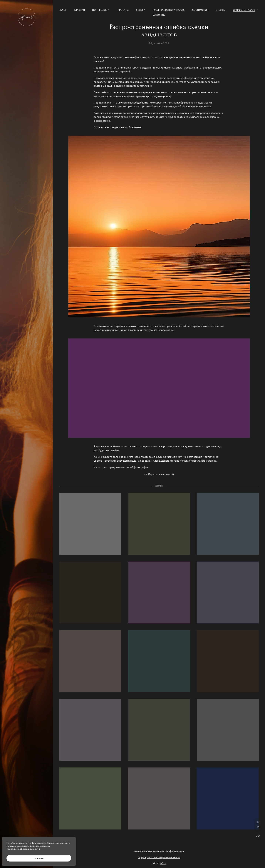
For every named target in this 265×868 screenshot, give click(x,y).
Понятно (39, 858)
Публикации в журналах (168, 10)
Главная (79, 10)
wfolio (163, 863)
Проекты (123, 10)
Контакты (159, 15)
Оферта (142, 857)
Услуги (141, 10)
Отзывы (221, 10)
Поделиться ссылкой (161, 475)
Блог (63, 10)
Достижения (200, 10)
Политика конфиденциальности (164, 857)
